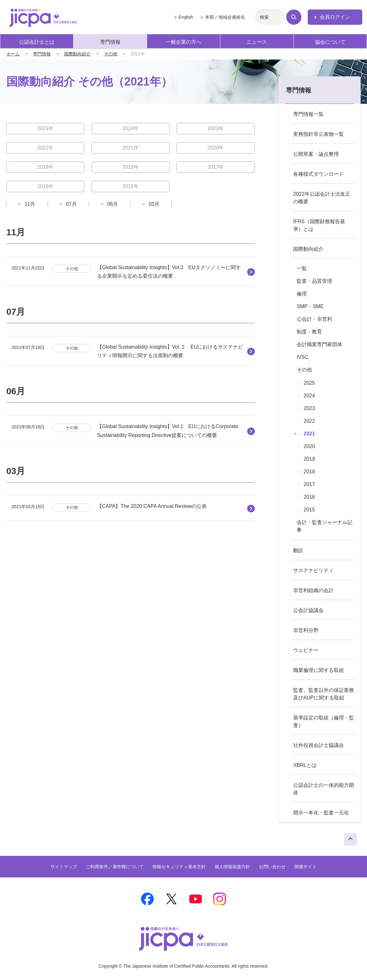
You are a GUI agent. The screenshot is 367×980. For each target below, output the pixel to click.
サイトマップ (64, 867)
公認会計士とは (37, 42)
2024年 (131, 128)
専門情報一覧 (308, 114)
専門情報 (110, 42)
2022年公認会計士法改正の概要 (322, 198)
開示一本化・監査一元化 (321, 813)
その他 (111, 54)
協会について (330, 42)
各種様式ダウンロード (319, 174)
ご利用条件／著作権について (115, 867)
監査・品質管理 (314, 281)
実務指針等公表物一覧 (319, 134)
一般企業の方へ (183, 42)
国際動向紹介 (77, 54)
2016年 (45, 186)
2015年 (131, 186)
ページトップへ (351, 838)
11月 (30, 204)
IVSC (303, 357)
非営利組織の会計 (313, 590)
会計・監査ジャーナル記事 (325, 526)
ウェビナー (306, 650)
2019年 (45, 167)
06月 (113, 204)
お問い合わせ (272, 867)
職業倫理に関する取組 (319, 670)
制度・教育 (309, 332)
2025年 (45, 128)
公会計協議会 (308, 610)
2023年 (216, 128)
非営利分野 (306, 630)
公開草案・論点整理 (316, 154)
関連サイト (306, 867)
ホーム (13, 54)
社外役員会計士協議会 (319, 745)
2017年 (216, 167)
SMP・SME (310, 306)
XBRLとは (305, 765)
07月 (71, 204)
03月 (154, 204)
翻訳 (298, 550)
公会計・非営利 (314, 319)
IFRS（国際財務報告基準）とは (319, 225)
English (186, 17)
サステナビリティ (313, 570)
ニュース (257, 42)
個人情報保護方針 (232, 867)
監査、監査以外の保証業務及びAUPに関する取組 (324, 694)
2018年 (131, 167)
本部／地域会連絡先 (225, 17)
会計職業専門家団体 (319, 344)
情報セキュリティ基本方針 (179, 867)
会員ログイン (335, 17)
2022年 (45, 148)
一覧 (302, 268)
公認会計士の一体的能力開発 (324, 789)
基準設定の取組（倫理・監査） (324, 721)
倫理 (302, 294)
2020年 (216, 148)
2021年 (131, 148)
